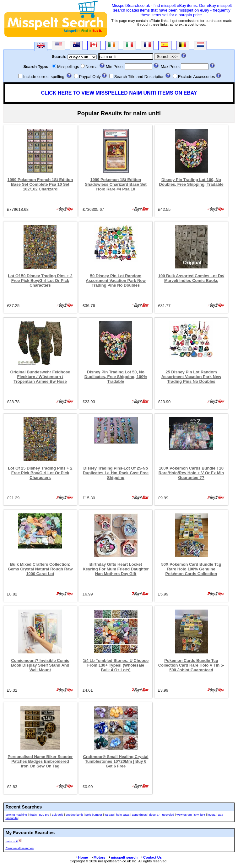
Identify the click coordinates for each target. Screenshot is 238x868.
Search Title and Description (139, 77)
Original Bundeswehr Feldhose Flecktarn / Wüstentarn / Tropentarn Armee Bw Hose (40, 377)
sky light (200, 815)
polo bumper (94, 815)
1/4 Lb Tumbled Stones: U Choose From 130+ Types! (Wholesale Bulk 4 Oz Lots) (116, 665)
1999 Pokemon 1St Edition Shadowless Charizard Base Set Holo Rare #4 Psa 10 (116, 184)
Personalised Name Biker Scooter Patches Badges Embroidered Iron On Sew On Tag (40, 761)
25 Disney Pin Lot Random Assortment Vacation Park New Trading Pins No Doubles (191, 377)
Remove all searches (19, 848)
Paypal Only (90, 77)
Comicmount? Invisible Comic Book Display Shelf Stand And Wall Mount (40, 665)
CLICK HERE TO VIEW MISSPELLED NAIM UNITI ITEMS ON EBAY (119, 93)
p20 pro (44, 815)
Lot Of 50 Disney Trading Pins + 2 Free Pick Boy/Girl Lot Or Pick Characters (40, 281)
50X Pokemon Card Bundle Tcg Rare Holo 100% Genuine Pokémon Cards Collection (191, 569)
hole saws (123, 815)
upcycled (168, 815)
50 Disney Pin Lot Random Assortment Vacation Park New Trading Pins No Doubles (116, 281)
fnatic (33, 815)
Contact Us (151, 857)
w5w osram (184, 815)
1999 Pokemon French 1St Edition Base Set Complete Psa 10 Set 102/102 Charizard (40, 184)
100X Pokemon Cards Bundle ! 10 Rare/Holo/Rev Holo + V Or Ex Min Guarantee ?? (191, 473)
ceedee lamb (74, 815)
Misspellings (68, 67)
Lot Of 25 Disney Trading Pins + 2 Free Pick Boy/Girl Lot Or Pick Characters (40, 473)
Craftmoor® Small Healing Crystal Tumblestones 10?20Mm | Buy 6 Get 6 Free (116, 761)
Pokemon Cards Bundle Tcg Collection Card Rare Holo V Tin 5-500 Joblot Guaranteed (191, 665)
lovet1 (212, 815)
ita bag (109, 815)
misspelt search (123, 857)
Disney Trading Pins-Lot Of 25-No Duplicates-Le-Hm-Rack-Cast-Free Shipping (116, 473)
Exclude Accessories (196, 77)
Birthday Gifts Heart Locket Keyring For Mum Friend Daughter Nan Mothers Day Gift (116, 569)
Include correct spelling (44, 77)
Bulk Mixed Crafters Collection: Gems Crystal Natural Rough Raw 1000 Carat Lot (40, 569)
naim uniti (12, 841)
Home (82, 857)
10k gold (57, 815)
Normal (92, 67)
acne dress (139, 815)
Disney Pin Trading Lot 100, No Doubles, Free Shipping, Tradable (191, 182)
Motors (98, 857)
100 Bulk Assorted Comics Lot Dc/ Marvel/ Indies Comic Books (191, 278)
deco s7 (154, 815)
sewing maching (16, 815)
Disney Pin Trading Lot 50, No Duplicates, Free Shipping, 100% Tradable (116, 377)
